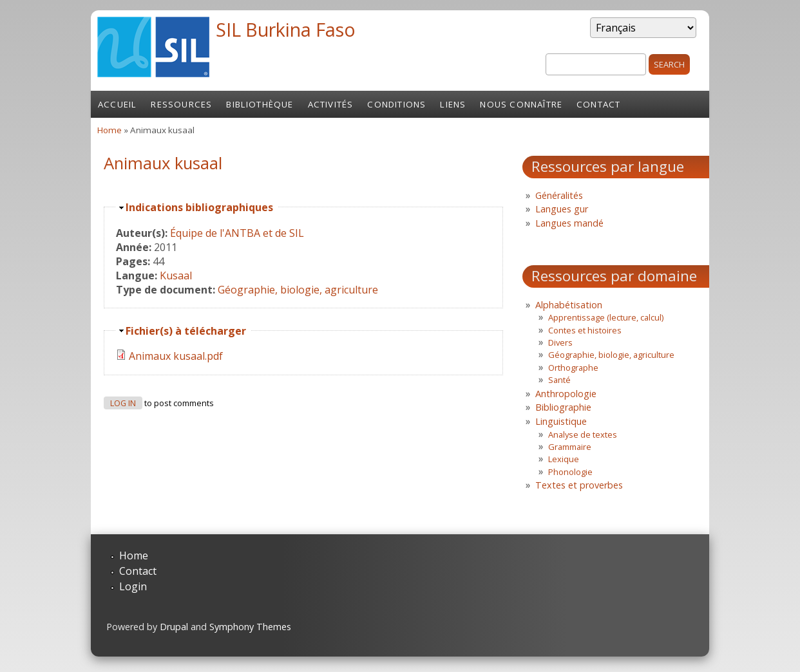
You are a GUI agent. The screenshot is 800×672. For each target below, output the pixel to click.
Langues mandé (569, 223)
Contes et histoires (585, 330)
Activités (331, 104)
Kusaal (176, 275)
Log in (123, 403)
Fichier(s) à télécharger (186, 331)
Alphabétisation (569, 305)
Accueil (117, 104)
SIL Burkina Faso (286, 29)
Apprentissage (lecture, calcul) (606, 317)
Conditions (396, 104)
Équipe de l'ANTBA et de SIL (237, 233)
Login (133, 586)
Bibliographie (563, 407)
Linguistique (561, 421)
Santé (559, 380)
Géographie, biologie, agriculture (298, 290)
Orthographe (573, 368)
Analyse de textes (583, 434)
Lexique (564, 459)
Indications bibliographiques (199, 207)
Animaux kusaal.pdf (176, 356)
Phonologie (570, 472)
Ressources (181, 104)
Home (110, 130)
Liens (453, 104)
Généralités (559, 195)
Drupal (174, 627)
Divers (560, 342)
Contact (598, 104)
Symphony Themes (250, 627)
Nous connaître (521, 104)
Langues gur (562, 209)
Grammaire (570, 447)
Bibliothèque (260, 104)
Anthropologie (566, 394)
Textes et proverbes (579, 485)
